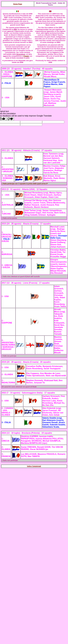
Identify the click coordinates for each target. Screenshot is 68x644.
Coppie (26, 56)
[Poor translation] (10, 119)
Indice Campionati (34, 466)
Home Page (18, 4)
